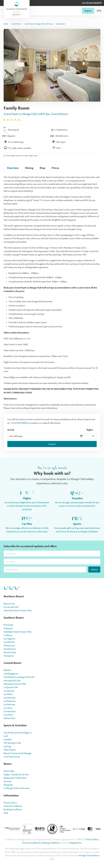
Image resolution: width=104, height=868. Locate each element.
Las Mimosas (10, 698)
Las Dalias (8, 694)
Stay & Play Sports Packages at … (19, 733)
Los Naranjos (10, 711)
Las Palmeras (10, 701)
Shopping (8, 785)
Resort (8, 764)
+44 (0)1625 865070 (92, 3)
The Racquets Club (12, 743)
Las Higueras (9, 639)
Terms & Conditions (13, 806)
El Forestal (8, 625)
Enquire (88, 11)
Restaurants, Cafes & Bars (15, 778)
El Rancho (8, 628)
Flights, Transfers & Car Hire (16, 775)
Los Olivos (8, 715)
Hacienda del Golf (12, 681)
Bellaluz (7, 670)
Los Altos (8, 708)
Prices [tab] (55, 168)
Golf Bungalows (11, 674)
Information (11, 795)
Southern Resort (14, 618)
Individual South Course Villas (18, 632)
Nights (90, 430)
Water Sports (10, 750)
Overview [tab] (13, 168)
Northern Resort (14, 596)
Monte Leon (9, 646)
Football (8, 739)
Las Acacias (9, 691)
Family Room (61, 24)
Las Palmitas (9, 704)
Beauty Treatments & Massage (18, 753)
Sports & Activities (15, 725)
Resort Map (9, 771)
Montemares (10, 649)
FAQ (6, 813)
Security (7, 781)
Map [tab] (42, 168)
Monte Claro (10, 718)
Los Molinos (9, 642)
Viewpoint (9, 656)
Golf (6, 736)
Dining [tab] (29, 168)
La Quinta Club (11, 687)
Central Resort (16, 24)
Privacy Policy (10, 803)
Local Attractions (12, 757)
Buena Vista (9, 604)
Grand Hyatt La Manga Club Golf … (20, 677)
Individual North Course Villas (18, 610)
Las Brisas (8, 635)
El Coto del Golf (11, 607)
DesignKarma (75, 843)
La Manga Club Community (17, 788)
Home (6, 24)
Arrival (11, 430)
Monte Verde (10, 652)
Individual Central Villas (15, 684)
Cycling (7, 746)
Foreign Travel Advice (89, 855)
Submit (94, 569)
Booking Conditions (13, 809)
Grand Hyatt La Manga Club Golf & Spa (39, 24)
